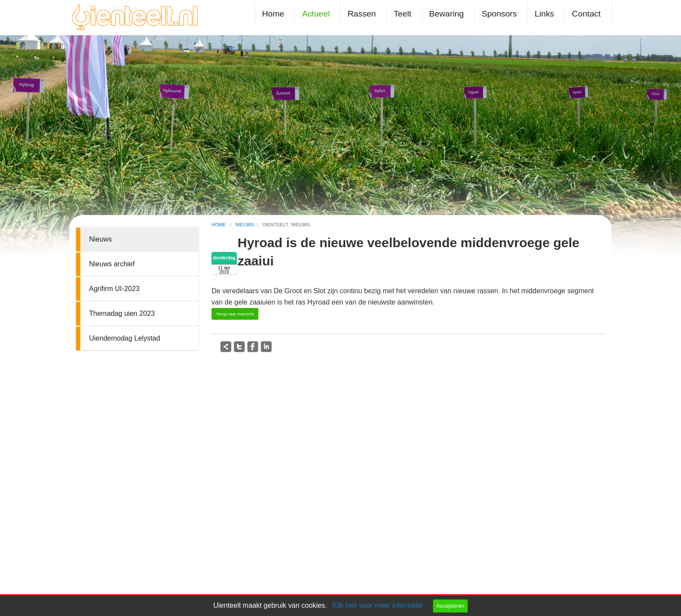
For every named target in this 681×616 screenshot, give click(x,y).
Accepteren (451, 606)
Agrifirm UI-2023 (114, 289)
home (219, 225)
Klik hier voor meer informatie (377, 605)
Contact (586, 14)
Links (544, 14)
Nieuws (100, 239)
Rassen (362, 14)
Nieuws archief (112, 264)
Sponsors (499, 14)
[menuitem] (275, 14)
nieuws (245, 225)
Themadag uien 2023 (122, 313)
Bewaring (446, 14)
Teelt (402, 14)
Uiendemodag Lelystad (125, 338)
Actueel (316, 14)
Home (273, 14)
